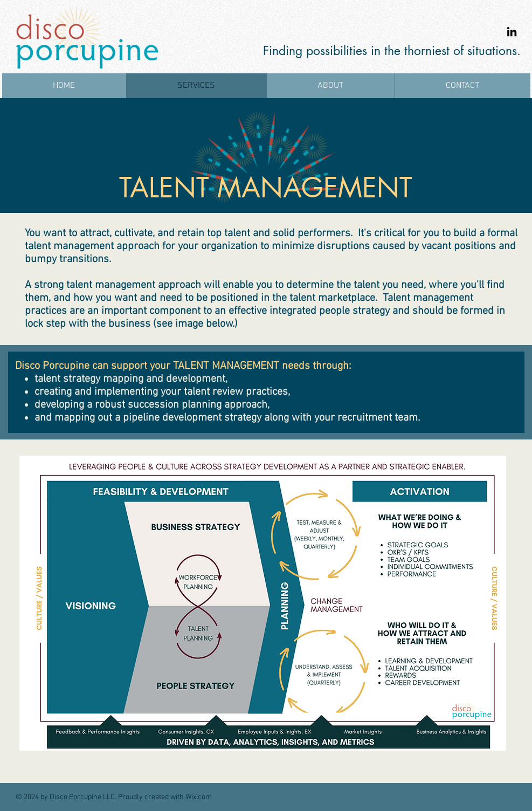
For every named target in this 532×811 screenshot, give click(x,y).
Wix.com (199, 797)
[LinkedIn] (512, 32)
